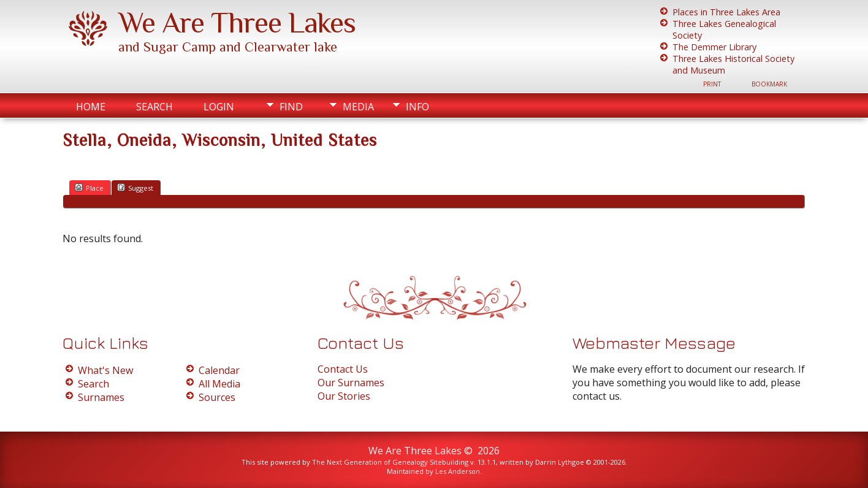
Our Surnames (351, 383)
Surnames (101, 397)
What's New (105, 370)
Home (91, 107)
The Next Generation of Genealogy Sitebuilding (390, 462)
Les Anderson (458, 471)
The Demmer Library (714, 47)
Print (712, 84)
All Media (219, 384)
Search (154, 107)
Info (417, 107)
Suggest (135, 188)
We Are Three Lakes (237, 23)
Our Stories (344, 396)
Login (219, 107)
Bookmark (769, 84)
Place (89, 188)
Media (358, 107)
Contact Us (343, 369)
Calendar (219, 370)
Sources (217, 397)
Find (291, 107)
